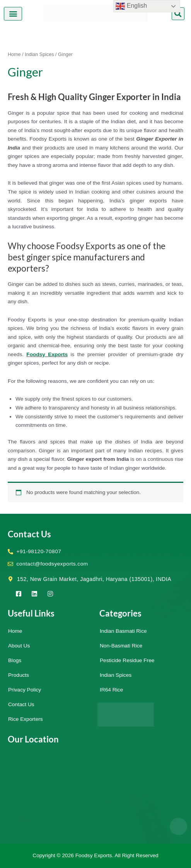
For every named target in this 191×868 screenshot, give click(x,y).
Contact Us (21, 704)
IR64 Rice (111, 690)
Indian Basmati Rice (123, 631)
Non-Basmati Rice (121, 646)
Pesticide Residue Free (127, 660)
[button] (13, 14)
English (131, 6)
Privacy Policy (25, 690)
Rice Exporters (26, 719)
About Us (19, 646)
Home (14, 54)
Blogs (15, 660)
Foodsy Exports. (95, 855)
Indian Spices (39, 54)
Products (19, 675)
